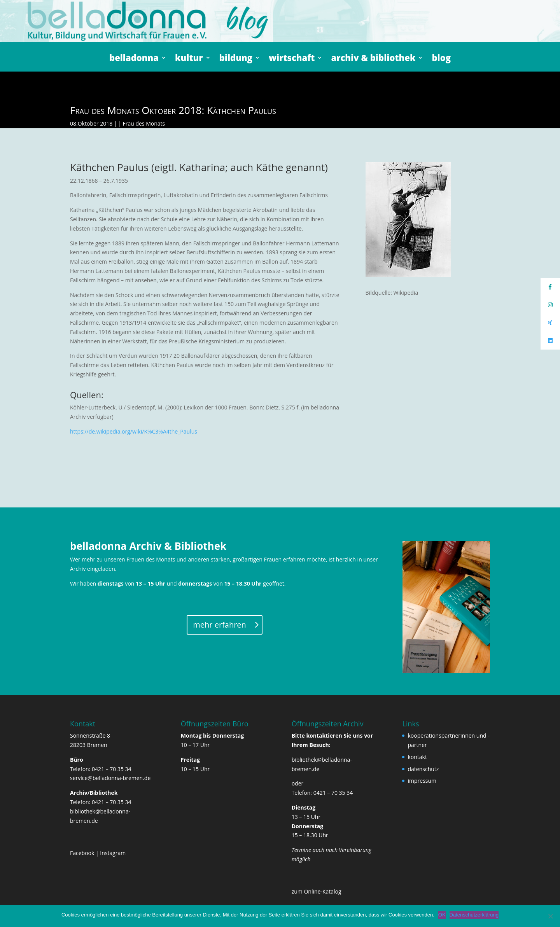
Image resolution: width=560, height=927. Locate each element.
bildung (236, 59)
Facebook (82, 853)
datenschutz (423, 769)
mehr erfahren (220, 625)
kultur (189, 59)
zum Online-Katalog (317, 891)
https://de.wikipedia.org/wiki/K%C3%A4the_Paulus (134, 431)
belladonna (134, 59)
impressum (422, 781)
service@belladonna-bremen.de (110, 778)
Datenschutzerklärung (474, 915)
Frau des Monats (144, 123)
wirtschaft (292, 59)
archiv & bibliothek (373, 59)
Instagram (113, 853)
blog (441, 59)
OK (442, 915)
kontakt (417, 757)
